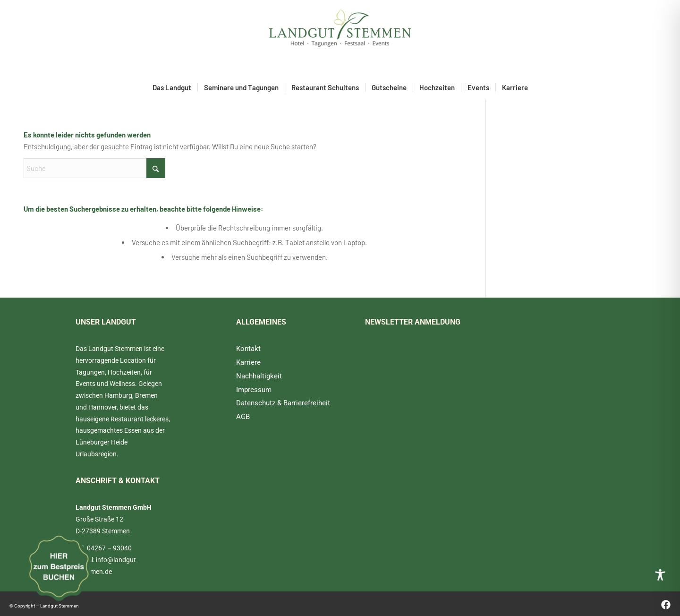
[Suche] (94, 168)
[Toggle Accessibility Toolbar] (660, 575)
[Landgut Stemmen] (340, 38)
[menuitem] (172, 87)
